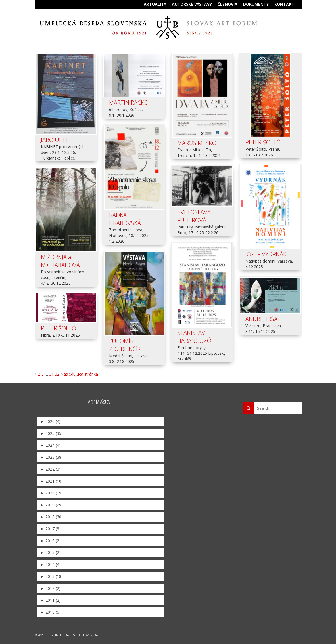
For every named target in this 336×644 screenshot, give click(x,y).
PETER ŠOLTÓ (263, 142)
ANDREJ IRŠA (261, 319)
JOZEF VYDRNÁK (266, 254)
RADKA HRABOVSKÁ (125, 219)
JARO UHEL (55, 140)
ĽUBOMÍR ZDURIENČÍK (125, 345)
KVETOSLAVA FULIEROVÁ (194, 216)
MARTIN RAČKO (129, 103)
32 (57, 373)
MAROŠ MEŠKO (197, 143)
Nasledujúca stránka (79, 373)
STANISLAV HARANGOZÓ (194, 336)
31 (51, 373)
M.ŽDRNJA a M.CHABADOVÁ (60, 261)
